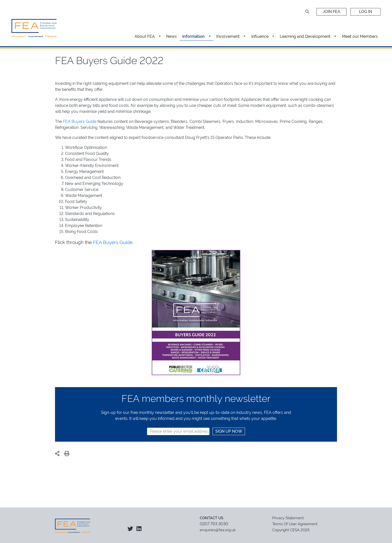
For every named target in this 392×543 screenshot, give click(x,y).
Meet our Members (360, 36)
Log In (365, 12)
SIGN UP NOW (229, 431)
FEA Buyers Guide (80, 121)
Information (193, 36)
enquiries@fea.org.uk (218, 530)
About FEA (145, 36)
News (171, 36)
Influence (260, 36)
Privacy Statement (288, 518)
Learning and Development (305, 36)
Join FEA (331, 12)
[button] (160, 36)
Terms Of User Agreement (295, 524)
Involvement (228, 36)
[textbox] (178, 431)
